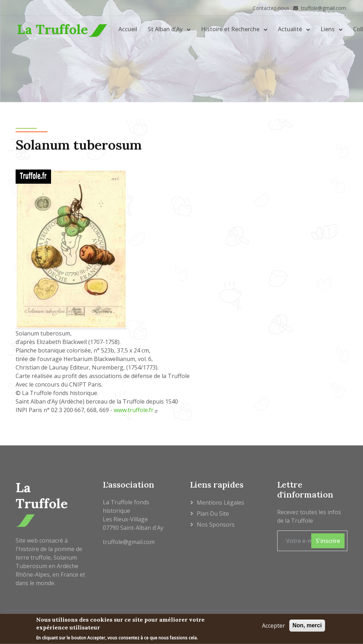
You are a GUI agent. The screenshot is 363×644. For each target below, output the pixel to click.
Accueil (128, 29)
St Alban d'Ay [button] (166, 29)
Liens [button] (328, 29)
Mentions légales (220, 503)
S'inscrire (328, 541)
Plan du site (213, 513)
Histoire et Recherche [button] (231, 29)
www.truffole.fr (136, 410)
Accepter (273, 627)
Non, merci (307, 626)
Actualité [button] (291, 29)
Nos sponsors (216, 524)
